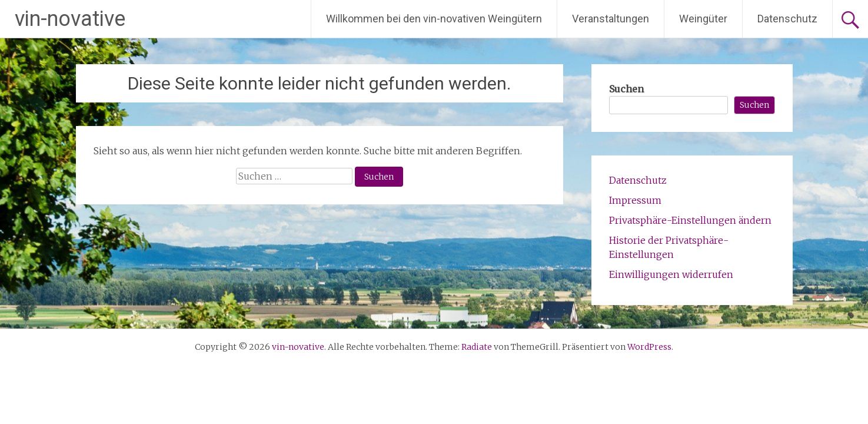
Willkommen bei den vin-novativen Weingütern (434, 19)
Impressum (635, 200)
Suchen (626, 89)
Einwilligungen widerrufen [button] (671, 274)
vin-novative (70, 19)
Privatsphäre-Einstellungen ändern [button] (690, 220)
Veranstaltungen (611, 19)
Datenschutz (787, 19)
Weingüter (703, 19)
